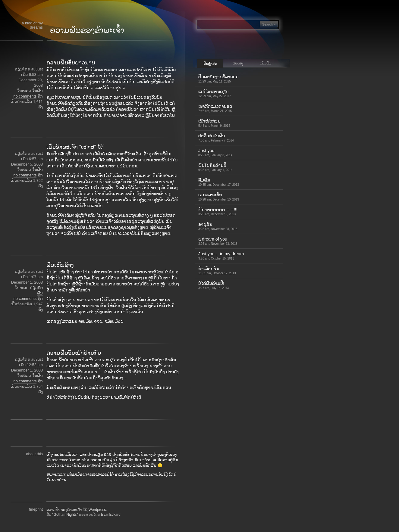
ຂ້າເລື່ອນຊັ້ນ (217, 271)
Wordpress (97, 510)
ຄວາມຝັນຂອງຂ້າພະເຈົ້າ (64, 510)
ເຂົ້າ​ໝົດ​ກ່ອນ (214, 123)
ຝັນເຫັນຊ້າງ (60, 265)
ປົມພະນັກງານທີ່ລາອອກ (218, 79)
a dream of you (218, 241)
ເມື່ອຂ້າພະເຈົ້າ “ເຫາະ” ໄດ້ (75, 147)
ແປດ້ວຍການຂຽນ (215, 93)
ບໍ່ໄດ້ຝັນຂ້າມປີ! (214, 285)
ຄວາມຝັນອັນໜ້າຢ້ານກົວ (74, 353)
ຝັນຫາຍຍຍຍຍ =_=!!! (218, 212)
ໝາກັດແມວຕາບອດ (215, 108)
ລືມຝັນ (219, 182)
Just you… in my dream (221, 256)
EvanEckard (111, 515)
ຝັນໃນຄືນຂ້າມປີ (215, 167)
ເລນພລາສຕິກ (219, 197)
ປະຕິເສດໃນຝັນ (216, 138)
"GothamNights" (65, 515)
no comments (25, 96)
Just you (215, 152)
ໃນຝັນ (38, 91)
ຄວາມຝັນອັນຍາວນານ (71, 63)
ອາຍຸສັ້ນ (218, 226)
